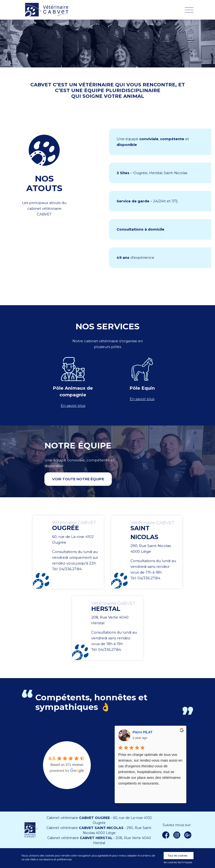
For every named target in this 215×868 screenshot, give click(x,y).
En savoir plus (73, 406)
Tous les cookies (177, 856)
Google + (189, 835)
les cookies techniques (178, 862)
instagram (177, 835)
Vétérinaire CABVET (47, 10)
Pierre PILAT (142, 732)
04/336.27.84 (70, 569)
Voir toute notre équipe (78, 479)
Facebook (166, 835)
